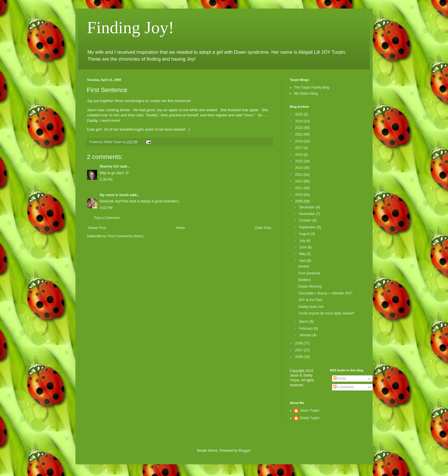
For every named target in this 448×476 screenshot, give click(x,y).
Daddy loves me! (311, 307)
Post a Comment (107, 218)
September (308, 227)
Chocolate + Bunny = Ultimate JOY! (325, 293)
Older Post (263, 228)
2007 (299, 350)
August (305, 234)
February (306, 328)
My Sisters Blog (306, 93)
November (308, 214)
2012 (299, 181)
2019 (299, 141)
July (303, 241)
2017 (299, 148)
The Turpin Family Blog (312, 87)
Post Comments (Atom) (126, 236)
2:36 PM (106, 180)
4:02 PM (106, 208)
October (306, 220)
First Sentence (309, 273)
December (308, 207)
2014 (299, 168)
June (303, 247)
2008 (299, 343)
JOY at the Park (310, 300)
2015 (299, 161)
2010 (299, 195)
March (304, 322)
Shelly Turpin (310, 418)
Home (181, 228)
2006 (299, 357)
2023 (299, 128)
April (303, 261)
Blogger (244, 451)
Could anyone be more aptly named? (326, 313)
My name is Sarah (114, 195)
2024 (299, 121)
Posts (340, 379)
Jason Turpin (310, 411)
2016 (299, 155)
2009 (299, 201)
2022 (299, 134)
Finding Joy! (130, 27)
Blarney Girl (109, 166)
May (303, 254)
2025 (299, 114)
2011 (299, 188)
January (306, 335)
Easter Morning (310, 286)
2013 (299, 175)
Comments (344, 387)
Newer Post (97, 228)
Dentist (304, 266)
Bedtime (305, 280)
